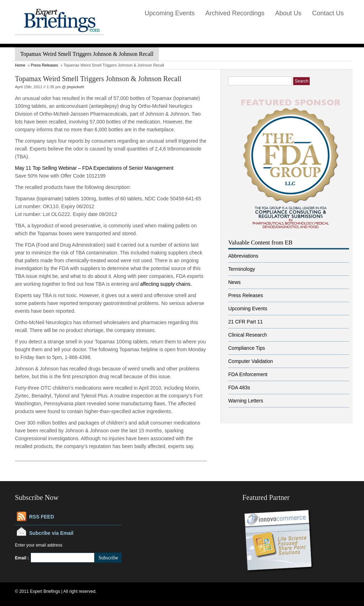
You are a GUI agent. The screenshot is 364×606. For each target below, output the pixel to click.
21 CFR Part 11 (245, 322)
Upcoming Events (170, 13)
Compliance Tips (247, 348)
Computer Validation (251, 361)
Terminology (242, 269)
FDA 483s (239, 388)
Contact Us (328, 13)
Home (20, 65)
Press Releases (45, 65)
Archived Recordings (235, 13)
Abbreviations (243, 256)
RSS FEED (42, 517)
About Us (288, 13)
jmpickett (75, 87)
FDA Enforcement (248, 374)
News (234, 282)
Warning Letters (246, 401)
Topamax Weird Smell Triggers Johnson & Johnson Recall (98, 79)
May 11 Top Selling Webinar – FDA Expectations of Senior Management (94, 168)
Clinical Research (248, 335)
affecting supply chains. (166, 284)
